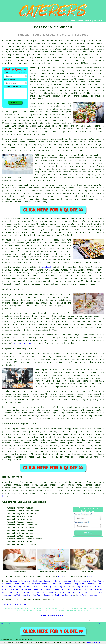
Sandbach (47, 267)
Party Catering (22, 584)
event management (45, 221)
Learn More (91, 643)
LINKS (73, 21)
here (5, 496)
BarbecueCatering (11, 592)
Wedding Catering (54, 590)
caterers (44, 148)
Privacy (102, 624)
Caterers (99, 60)
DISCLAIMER (98, 21)
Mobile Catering (42, 587)
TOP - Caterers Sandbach (15, 605)
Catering (57, 587)
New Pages (12, 624)
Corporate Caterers (20, 581)
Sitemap (4, 624)
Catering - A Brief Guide (43, 68)
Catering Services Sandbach (24, 502)
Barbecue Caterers (43, 581)
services (17, 267)
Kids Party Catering (87, 595)
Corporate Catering (84, 584)
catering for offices (25, 446)
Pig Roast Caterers (92, 587)
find (11, 482)
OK (101, 643)
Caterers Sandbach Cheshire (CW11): (22, 41)
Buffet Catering (22, 595)
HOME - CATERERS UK (53, 615)
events (95, 63)
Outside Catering (93, 590)
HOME (67, 21)
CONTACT (88, 21)
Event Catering (82, 581)
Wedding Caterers (42, 584)
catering (26, 60)
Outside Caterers (62, 584)
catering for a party (70, 432)
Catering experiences (41, 103)
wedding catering (23, 343)
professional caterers (44, 58)
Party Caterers (63, 581)
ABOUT (80, 21)
